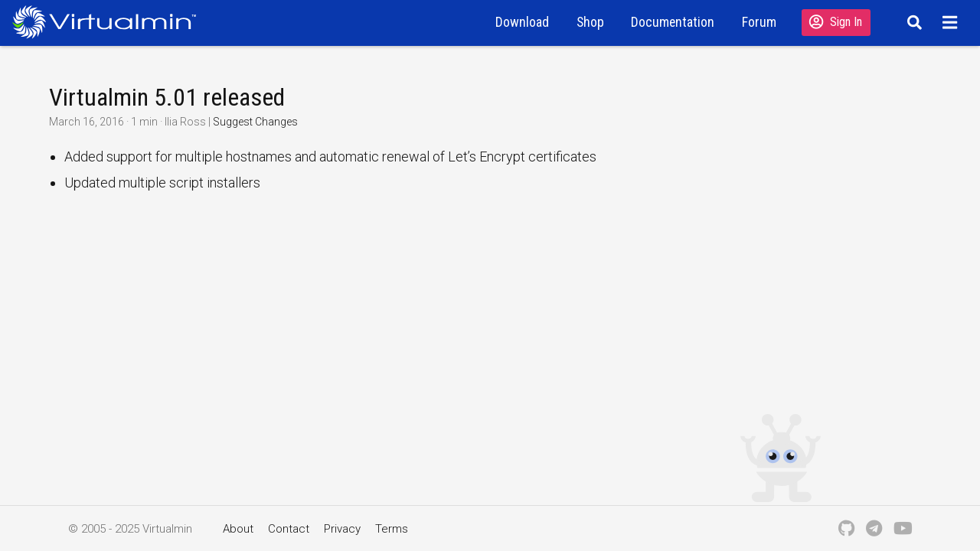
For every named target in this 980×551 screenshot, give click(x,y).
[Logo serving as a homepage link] (110, 22)
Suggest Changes (255, 122)
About (238, 529)
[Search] (912, 22)
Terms (392, 529)
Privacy (342, 529)
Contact (289, 529)
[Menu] (952, 22)
